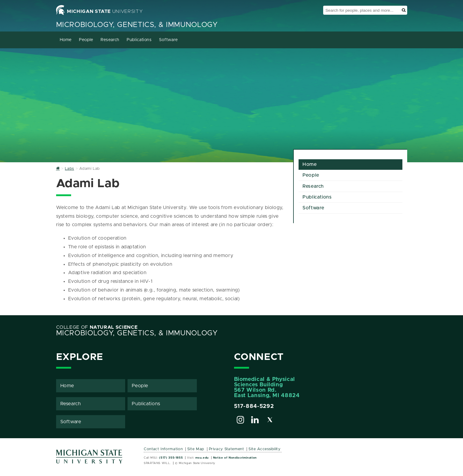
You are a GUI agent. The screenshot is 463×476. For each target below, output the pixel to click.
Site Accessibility (265, 449)
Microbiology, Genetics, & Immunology (137, 25)
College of (97, 327)
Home (66, 40)
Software (168, 40)
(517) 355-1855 (171, 458)
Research (110, 40)
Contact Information (163, 449)
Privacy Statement (227, 449)
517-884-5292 (254, 406)
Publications (139, 40)
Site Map (196, 449)
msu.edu (202, 458)
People (86, 40)
